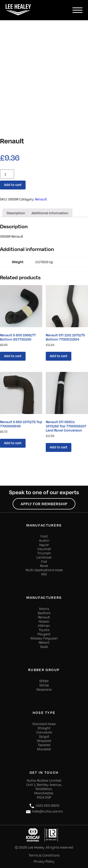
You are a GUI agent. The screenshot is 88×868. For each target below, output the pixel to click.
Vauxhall (44, 549)
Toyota (44, 630)
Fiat (44, 561)
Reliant (44, 642)
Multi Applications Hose (44, 570)
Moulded (44, 749)
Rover (44, 566)
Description (16, 213)
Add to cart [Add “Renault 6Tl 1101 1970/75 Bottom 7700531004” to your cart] (59, 356)
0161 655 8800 (44, 806)
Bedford (44, 613)
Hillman (44, 625)
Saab (44, 646)
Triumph (44, 553)
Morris (44, 609)
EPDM (44, 681)
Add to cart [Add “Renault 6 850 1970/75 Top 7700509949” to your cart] (13, 443)
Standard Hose (44, 724)
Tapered (44, 745)
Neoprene (44, 689)
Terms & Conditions (44, 855)
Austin (44, 540)
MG (44, 574)
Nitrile (44, 685)
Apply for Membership (44, 504)
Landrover (44, 557)
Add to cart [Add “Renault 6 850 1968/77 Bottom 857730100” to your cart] (13, 356)
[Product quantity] (7, 174)
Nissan (44, 621)
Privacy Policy (44, 861)
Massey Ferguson (44, 638)
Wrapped (44, 741)
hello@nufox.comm (44, 812)
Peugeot (44, 634)
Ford (44, 536)
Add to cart (13, 185)
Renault (41, 199)
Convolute (44, 732)
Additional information (50, 213)
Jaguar (44, 545)
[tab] (16, 213)
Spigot (44, 736)
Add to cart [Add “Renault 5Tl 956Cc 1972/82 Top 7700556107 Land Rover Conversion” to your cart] (59, 447)
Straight (44, 728)
